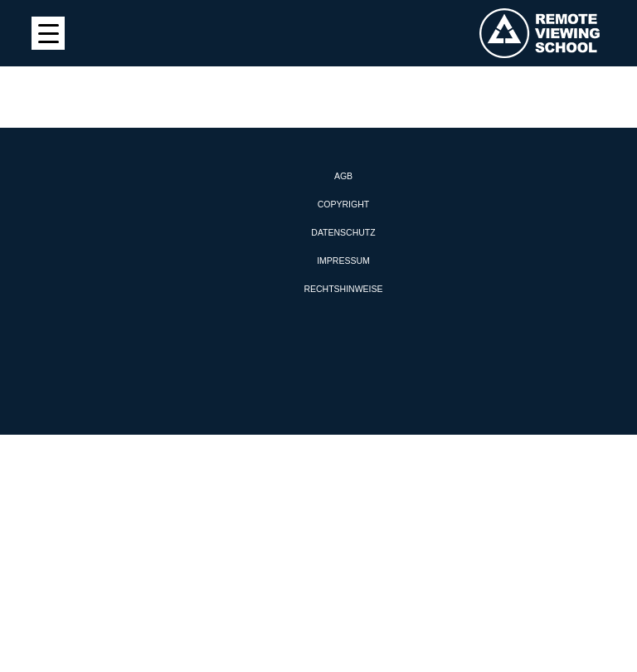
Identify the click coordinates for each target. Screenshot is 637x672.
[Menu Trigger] (48, 33)
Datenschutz (343, 232)
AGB (343, 176)
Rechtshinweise (343, 289)
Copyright (343, 204)
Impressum (343, 261)
